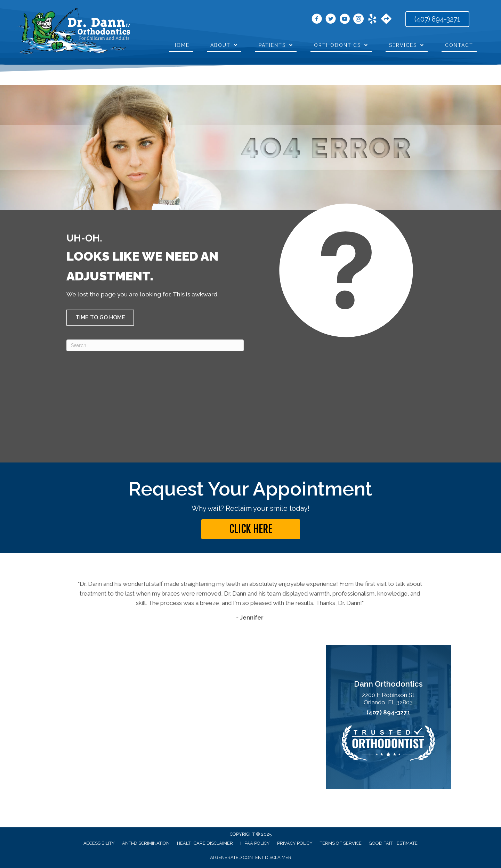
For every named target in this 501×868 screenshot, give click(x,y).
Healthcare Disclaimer (205, 843)
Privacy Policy (295, 843)
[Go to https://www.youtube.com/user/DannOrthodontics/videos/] (345, 20)
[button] (100, 318)
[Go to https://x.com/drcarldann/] (331, 20)
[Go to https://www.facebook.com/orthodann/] (317, 20)
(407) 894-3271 (388, 713)
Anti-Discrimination (146, 843)
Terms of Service (341, 843)
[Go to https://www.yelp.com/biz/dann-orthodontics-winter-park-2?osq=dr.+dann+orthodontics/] (372, 20)
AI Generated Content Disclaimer (251, 857)
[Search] (155, 345)
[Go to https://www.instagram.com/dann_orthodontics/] (358, 20)
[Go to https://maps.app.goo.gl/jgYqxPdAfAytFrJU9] (386, 19)
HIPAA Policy (255, 843)
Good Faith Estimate (393, 843)
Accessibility (99, 843)
